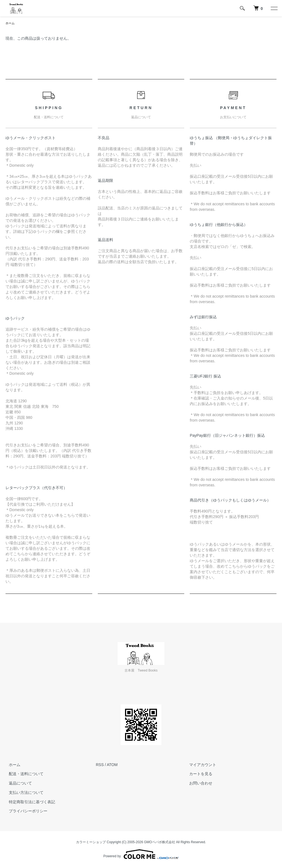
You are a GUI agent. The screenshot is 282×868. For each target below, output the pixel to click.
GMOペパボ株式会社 (160, 843)
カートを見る (198, 774)
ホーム (10, 23)
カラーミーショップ (91, 843)
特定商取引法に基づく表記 (29, 802)
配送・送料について (23, 774)
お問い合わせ (198, 784)
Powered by (141, 855)
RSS (100, 765)
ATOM (112, 765)
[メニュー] (274, 8)
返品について (17, 784)
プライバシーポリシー (25, 812)
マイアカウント (200, 765)
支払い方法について (23, 793)
